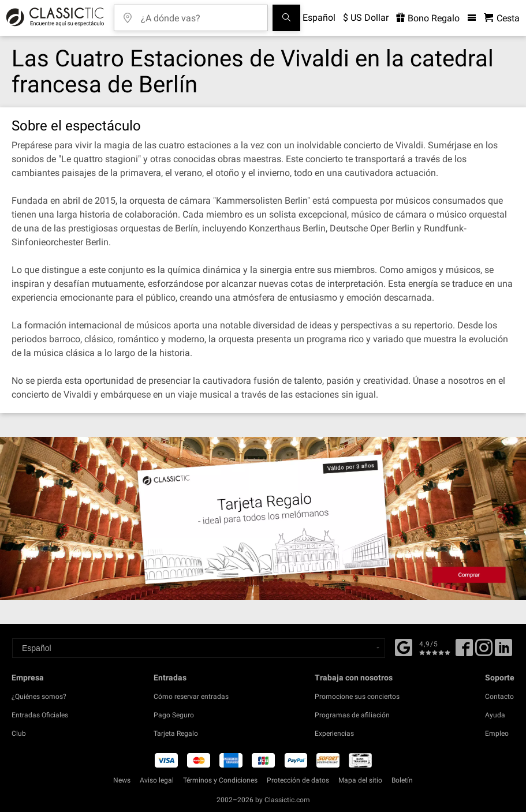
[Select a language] (199, 648)
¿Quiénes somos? (39, 697)
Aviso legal (157, 780)
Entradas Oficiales (40, 715)
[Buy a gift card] (263, 519)
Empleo (497, 734)
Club (19, 734)
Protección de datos (298, 780)
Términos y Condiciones (220, 780)
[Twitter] (484, 652)
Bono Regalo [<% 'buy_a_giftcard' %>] (428, 18)
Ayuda (495, 715)
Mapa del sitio (360, 780)
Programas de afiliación (352, 715)
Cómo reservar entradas (191, 697)
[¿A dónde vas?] (199, 14)
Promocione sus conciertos (357, 697)
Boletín (402, 780)
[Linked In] (503, 652)
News (122, 780)
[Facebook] (404, 646)
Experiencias (334, 734)
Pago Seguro (174, 715)
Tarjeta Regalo (176, 734)
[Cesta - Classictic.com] (502, 18)
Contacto (499, 697)
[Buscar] (286, 18)
